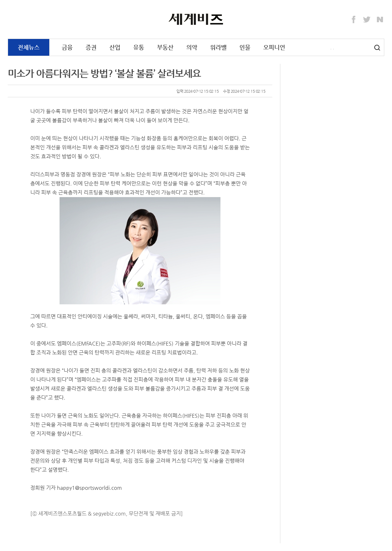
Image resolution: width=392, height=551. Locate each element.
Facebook (354, 20)
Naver (380, 20)
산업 (115, 47)
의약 (192, 47)
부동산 (165, 47)
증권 (91, 47)
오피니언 (274, 47)
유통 (139, 47)
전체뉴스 (29, 47)
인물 (245, 47)
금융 (67, 47)
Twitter (367, 20)
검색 (377, 48)
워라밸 (218, 47)
